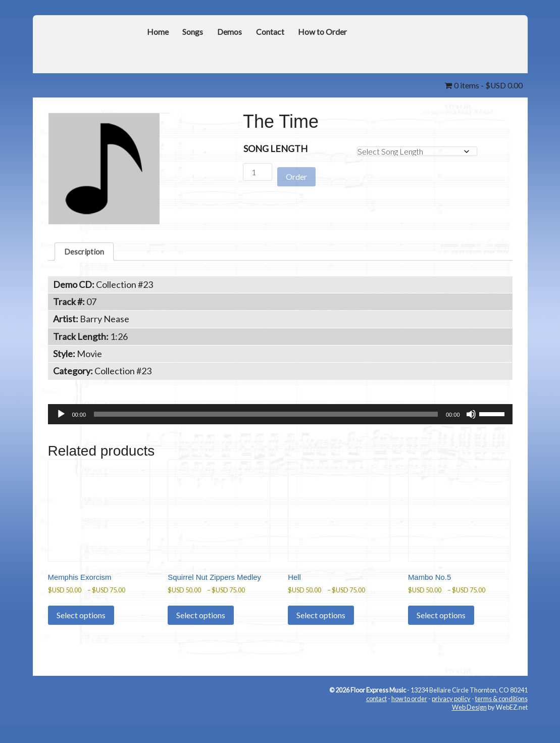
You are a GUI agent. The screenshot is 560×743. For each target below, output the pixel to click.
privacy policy (451, 720)
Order (296, 172)
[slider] (266, 417)
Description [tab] (88, 253)
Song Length (275, 148)
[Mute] (471, 417)
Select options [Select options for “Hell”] (321, 626)
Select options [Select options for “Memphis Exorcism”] (81, 626)
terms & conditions (501, 720)
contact (376, 720)
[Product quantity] (258, 171)
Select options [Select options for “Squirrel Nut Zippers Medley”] (201, 636)
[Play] (61, 417)
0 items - (479, 85)
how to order (409, 720)
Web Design (469, 728)
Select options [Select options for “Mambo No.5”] (441, 626)
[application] (280, 417)
